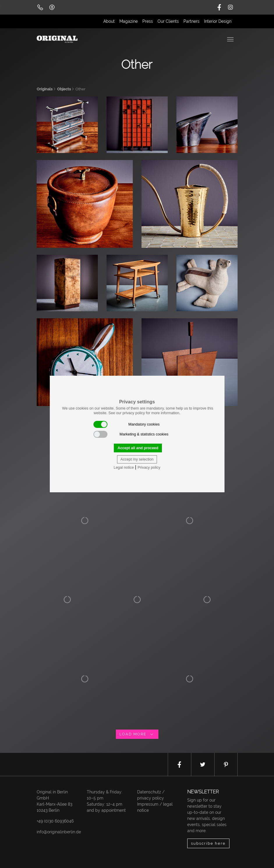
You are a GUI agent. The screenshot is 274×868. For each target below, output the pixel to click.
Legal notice (124, 467)
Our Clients (168, 21)
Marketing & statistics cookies (131, 434)
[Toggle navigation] (231, 39)
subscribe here (208, 843)
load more (137, 734)
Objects (64, 89)
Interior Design (218, 21)
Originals (45, 89)
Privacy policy (149, 467)
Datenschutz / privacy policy (151, 795)
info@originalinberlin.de (59, 832)
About (109, 21)
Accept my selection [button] (137, 459)
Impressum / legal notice (155, 807)
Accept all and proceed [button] (138, 448)
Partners (191, 21)
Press (148, 21)
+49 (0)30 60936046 (55, 821)
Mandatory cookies (127, 424)
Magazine (129, 21)
